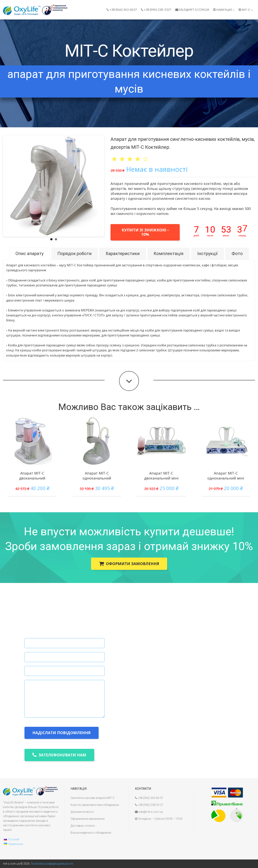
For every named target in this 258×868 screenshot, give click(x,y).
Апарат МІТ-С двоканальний (32, 476)
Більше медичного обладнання (91, 833)
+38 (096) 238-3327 (156, 10)
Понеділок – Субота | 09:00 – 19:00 (159, 819)
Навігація (224, 10)
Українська (16, 844)
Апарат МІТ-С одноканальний (97, 476)
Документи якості (82, 812)
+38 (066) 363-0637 (122, 10)
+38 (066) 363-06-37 (149, 798)
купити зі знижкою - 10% (145, 232)
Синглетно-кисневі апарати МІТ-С (93, 798)
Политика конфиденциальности (52, 864)
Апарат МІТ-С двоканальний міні (161, 476)
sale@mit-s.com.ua (192, 10)
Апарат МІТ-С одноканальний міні (226, 476)
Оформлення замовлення (88, 819)
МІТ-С (246, 10)
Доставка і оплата (83, 826)
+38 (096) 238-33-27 (149, 805)
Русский (14, 839)
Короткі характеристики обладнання (95, 805)
